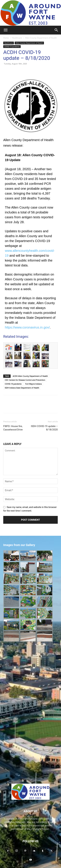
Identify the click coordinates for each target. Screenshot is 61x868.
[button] (6, 30)
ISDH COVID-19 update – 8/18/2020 (44, 428)
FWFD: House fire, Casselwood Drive (13, 428)
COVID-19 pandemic (12, 46)
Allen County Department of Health (41, 38)
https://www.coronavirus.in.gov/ (27, 327)
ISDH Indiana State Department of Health (22, 388)
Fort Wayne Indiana (33, 384)
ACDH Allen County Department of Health (30, 376)
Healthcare (17, 38)
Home (6, 38)
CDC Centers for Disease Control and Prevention (25, 380)
